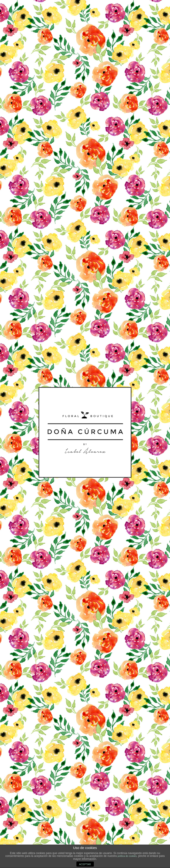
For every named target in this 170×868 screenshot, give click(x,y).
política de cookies (127, 856)
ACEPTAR (85, 864)
